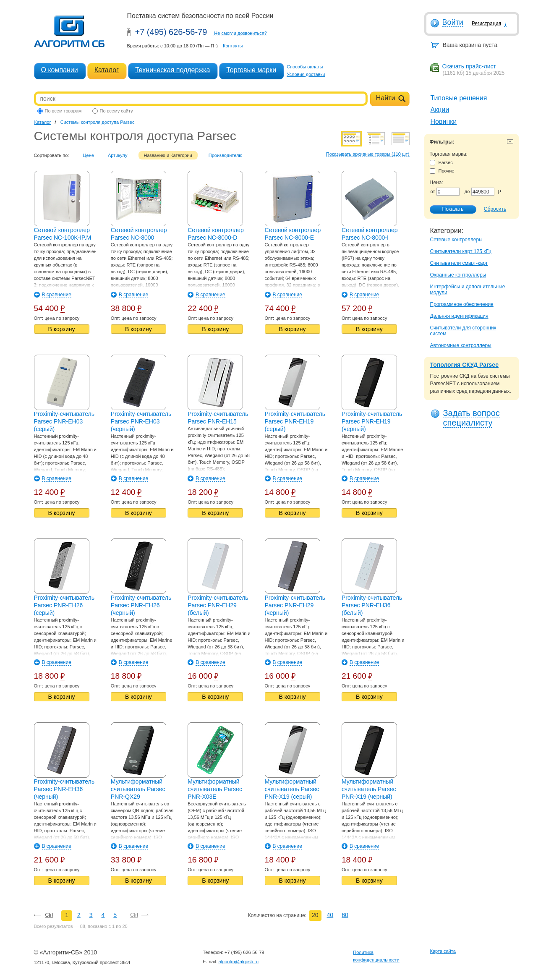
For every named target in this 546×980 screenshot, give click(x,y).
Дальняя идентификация (459, 316)
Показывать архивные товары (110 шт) (368, 154)
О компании (60, 70)
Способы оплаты (305, 67)
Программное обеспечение (462, 304)
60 (345, 915)
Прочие (442, 171)
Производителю (226, 155)
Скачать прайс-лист (469, 66)
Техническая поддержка (172, 70)
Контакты (233, 46)
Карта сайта (443, 951)
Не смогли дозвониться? (240, 33)
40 (330, 915)
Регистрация (486, 24)
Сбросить (495, 209)
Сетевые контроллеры (456, 240)
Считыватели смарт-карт (459, 263)
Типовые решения (459, 98)
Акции (440, 110)
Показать (449, 209)
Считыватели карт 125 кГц (461, 251)
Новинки (444, 122)
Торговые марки (251, 70)
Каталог (107, 70)
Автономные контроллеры (461, 345)
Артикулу (118, 155)
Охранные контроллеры (458, 275)
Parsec (441, 163)
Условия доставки (306, 74)
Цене (88, 155)
